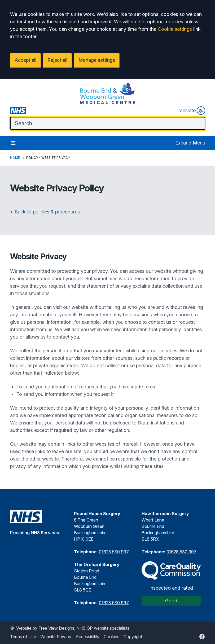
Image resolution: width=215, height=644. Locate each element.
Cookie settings (175, 29)
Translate (190, 111)
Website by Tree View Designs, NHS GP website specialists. (73, 628)
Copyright (133, 637)
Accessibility (87, 637)
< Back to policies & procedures (45, 212)
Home (15, 158)
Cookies (111, 637)
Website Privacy (56, 637)
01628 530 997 (114, 552)
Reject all (57, 60)
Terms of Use (23, 637)
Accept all (25, 60)
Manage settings (97, 60)
